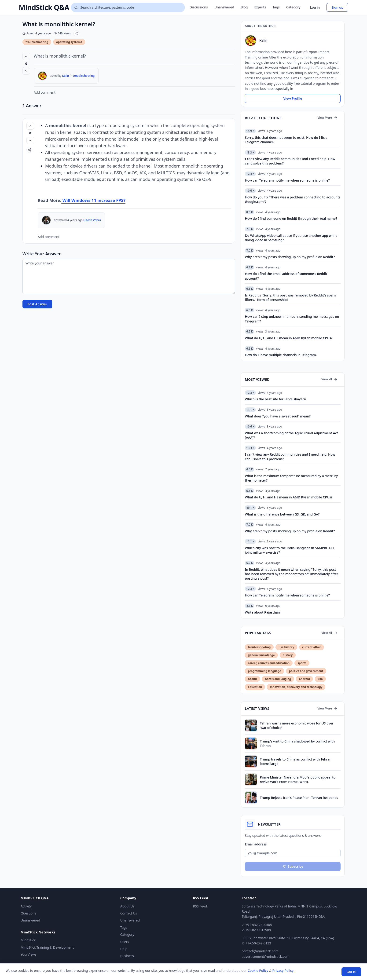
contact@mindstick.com (260, 951)
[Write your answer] (129, 276)
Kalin (66, 76)
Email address (256, 844)
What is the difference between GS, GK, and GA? (282, 514)
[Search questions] (128, 7)
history (288, 655)
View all (329, 379)
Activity (26, 906)
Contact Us (129, 913)
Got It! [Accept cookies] (351, 972)
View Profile (293, 98)
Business (127, 956)
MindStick (28, 940)
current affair (312, 647)
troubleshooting (37, 42)
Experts (260, 7)
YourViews (28, 954)
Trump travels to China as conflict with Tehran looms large (296, 761)
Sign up (337, 7)
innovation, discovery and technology (296, 687)
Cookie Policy (258, 971)
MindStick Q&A (44, 7)
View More (328, 118)
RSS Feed (200, 906)
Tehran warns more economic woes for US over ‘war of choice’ (297, 725)
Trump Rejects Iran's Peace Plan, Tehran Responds (299, 798)
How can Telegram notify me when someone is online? (287, 595)
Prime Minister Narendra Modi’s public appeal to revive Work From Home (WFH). (298, 779)
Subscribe (293, 866)
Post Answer (37, 304)
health (252, 679)
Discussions (199, 7)
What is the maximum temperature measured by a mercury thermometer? (291, 478)
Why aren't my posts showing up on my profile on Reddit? (290, 531)
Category (293, 7)
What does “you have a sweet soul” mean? (278, 416)
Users (125, 942)
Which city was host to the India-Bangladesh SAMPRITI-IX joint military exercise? (290, 550)
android (304, 679)
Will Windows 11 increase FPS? (93, 200)
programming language (264, 671)
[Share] (76, 33)
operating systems (69, 42)
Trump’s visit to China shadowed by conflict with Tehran (297, 743)
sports (302, 663)
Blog (244, 7)
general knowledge (261, 655)
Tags (276, 7)
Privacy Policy (283, 971)
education (255, 687)
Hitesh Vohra (92, 220)
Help (124, 949)
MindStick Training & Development (47, 947)
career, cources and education (269, 663)
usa (320, 679)
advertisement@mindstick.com (266, 956)
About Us (127, 906)
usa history (286, 647)
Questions (28, 913)
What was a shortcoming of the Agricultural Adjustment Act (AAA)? (291, 435)
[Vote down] (26, 71)
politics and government (306, 671)
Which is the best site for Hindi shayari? (275, 399)
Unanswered (224, 7)
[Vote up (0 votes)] (26, 56)
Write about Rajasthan (262, 612)
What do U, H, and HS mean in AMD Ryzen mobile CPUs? (289, 497)
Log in (315, 7)
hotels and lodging (278, 679)
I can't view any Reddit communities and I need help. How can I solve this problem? (290, 457)
